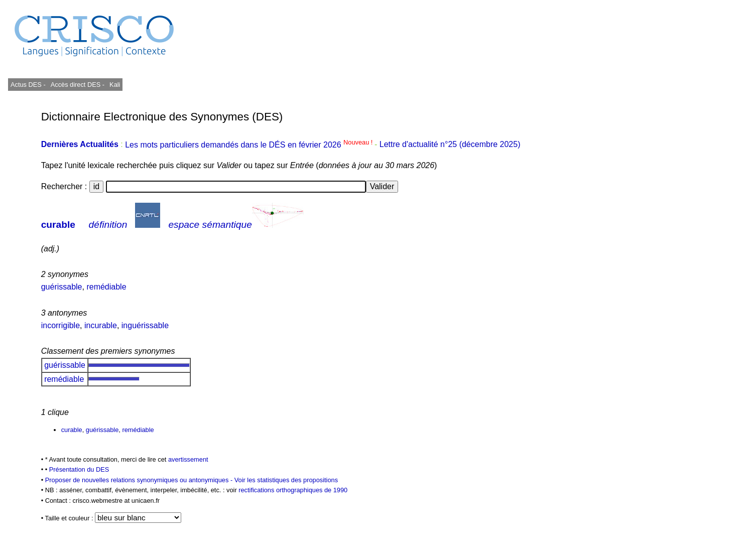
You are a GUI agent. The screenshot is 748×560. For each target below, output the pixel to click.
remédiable (106, 287)
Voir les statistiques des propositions (286, 480)
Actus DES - (28, 85)
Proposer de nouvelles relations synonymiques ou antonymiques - (140, 480)
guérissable (62, 287)
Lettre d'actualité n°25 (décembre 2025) (450, 145)
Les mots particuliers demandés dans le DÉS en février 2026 (250, 145)
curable (58, 225)
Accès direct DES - (78, 85)
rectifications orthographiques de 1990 (293, 490)
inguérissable (145, 325)
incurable (101, 325)
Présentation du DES (79, 469)
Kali (115, 85)
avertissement (188, 459)
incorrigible (60, 325)
